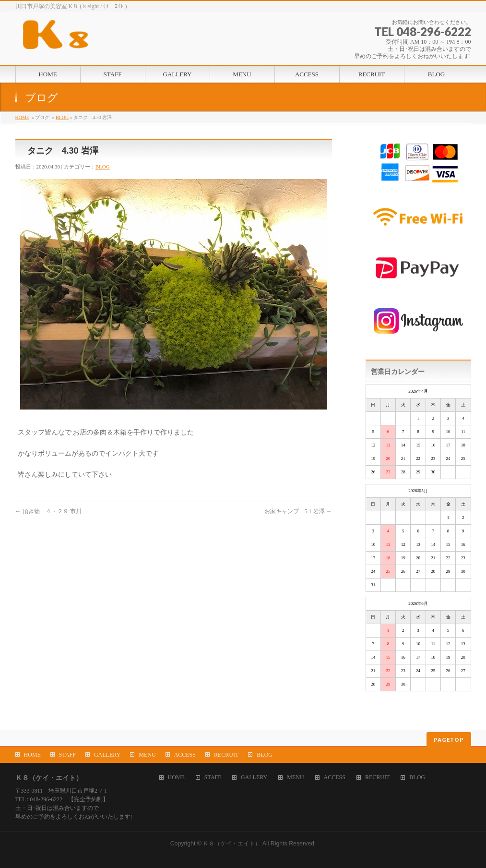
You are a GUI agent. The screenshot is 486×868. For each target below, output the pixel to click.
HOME (22, 117)
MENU (147, 755)
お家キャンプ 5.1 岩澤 (298, 511)
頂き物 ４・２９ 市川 (48, 511)
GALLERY (107, 755)
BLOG (62, 117)
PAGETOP (449, 740)
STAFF (67, 755)
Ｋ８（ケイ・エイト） (232, 844)
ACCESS (185, 755)
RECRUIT (226, 755)
